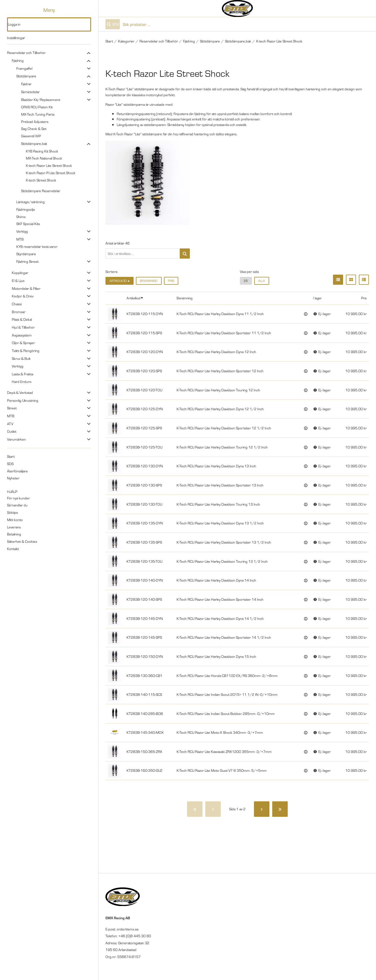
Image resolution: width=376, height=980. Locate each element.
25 (246, 281)
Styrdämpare (26, 254)
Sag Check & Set (34, 129)
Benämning (149, 281)
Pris (171, 281)
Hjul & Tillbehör (23, 327)
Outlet (12, 431)
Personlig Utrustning (23, 400)
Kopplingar (20, 273)
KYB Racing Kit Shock (42, 151)
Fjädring (18, 60)
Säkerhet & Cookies (22, 541)
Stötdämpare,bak (34, 143)
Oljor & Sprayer (23, 343)
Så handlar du (17, 505)
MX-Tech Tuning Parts (38, 114)
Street (12, 408)
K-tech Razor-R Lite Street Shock (51, 173)
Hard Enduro (22, 382)
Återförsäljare (17, 471)
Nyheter (13, 478)
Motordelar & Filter (26, 288)
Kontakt (13, 549)
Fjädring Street (27, 261)
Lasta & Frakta (22, 374)
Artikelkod (133, 298)
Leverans (14, 527)
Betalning (14, 534)
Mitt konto (15, 520)
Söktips (13, 512)
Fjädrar (26, 84)
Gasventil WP (31, 136)
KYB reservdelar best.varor (37, 246)
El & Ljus (18, 281)
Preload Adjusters (35, 122)
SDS (10, 464)
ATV (10, 424)
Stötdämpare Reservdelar (41, 191)
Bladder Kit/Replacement (41, 100)
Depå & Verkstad (20, 393)
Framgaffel (24, 68)
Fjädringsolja (25, 209)
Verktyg (22, 231)
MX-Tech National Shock (44, 158)
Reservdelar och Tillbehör (26, 53)
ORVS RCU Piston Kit (37, 107)
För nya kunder (18, 498)
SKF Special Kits (28, 224)
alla (262, 281)
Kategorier (126, 41)
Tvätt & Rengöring (26, 351)
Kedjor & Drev (23, 296)
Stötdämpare (26, 76)
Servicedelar (30, 92)
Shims (21, 217)
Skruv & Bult (21, 358)
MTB (20, 239)
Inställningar (16, 38)
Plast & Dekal (22, 319)
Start (11, 456)
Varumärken (16, 439)
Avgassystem (22, 335)
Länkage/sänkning (31, 202)
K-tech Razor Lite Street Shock (49, 165)
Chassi (17, 304)
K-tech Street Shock (41, 180)
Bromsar (19, 312)
